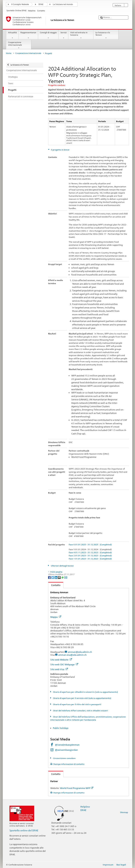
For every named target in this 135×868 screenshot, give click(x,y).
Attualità (12, 35)
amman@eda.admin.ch (80, 652)
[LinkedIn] (56, 577)
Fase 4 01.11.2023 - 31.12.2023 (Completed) (90, 552)
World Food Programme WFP (77, 788)
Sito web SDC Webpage (64, 664)
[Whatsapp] (63, 577)
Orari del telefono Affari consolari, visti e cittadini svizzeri (80, 711)
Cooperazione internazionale (19, 45)
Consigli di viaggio (48, 35)
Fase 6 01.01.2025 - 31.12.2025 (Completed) (90, 545)
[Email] (66, 577)
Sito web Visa (59, 669)
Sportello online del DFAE (24, 830)
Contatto (54, 585)
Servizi (63, 35)
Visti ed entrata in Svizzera (81, 35)
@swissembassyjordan (66, 750)
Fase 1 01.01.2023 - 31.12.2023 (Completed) (90, 559)
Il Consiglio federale (20, 4)
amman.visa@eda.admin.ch (72, 655)
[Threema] (60, 577)
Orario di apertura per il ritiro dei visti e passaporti (77, 704)
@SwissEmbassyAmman (67, 745)
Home (9, 53)
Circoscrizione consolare (64, 758)
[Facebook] (50, 577)
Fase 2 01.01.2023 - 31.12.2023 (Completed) (90, 556)
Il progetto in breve (60, 150)
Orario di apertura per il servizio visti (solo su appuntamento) (82, 698)
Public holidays (61, 728)
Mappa (56, 617)
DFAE (41, 4)
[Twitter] (53, 577)
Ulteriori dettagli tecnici (62, 566)
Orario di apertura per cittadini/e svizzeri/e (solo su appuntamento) (85, 692)
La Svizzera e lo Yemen (106, 35)
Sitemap (124, 812)
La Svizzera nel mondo (63, 4)
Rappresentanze (28, 35)
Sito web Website (61, 660)
